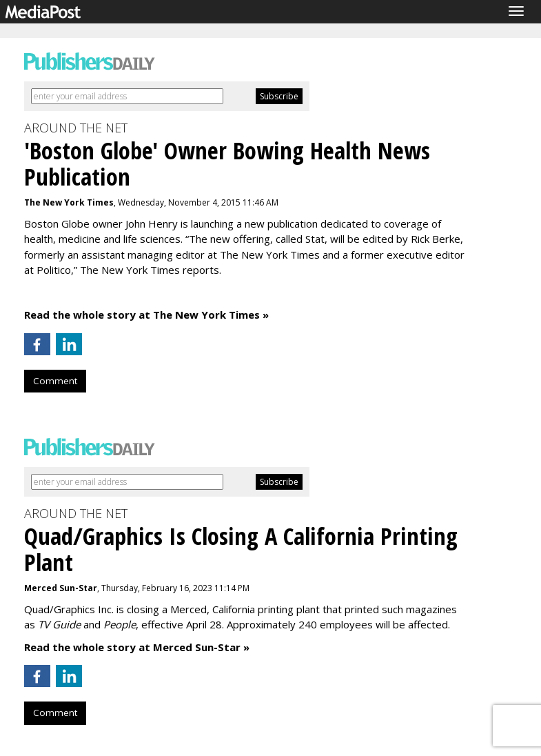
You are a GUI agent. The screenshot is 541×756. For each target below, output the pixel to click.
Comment (55, 381)
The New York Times (69, 202)
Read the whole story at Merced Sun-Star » (137, 647)
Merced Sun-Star (61, 588)
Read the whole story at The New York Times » (146, 315)
